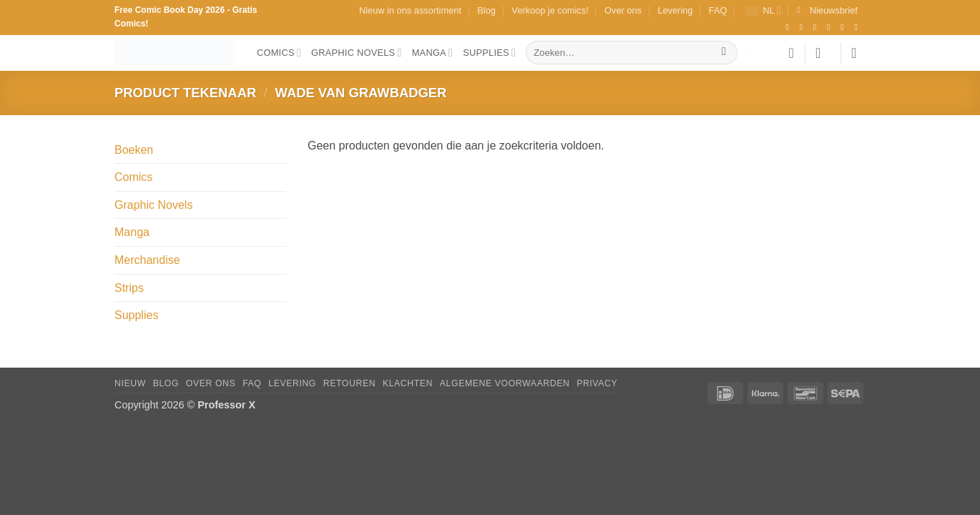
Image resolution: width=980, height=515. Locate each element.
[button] (827, 11)
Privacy (597, 383)
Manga (433, 53)
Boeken (134, 150)
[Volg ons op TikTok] (818, 27)
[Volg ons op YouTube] (858, 27)
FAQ (718, 10)
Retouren (349, 383)
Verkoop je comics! (550, 10)
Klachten (408, 383)
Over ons (623, 10)
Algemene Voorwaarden (505, 383)
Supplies (489, 53)
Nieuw (130, 383)
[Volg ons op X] (831, 27)
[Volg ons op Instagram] (804, 27)
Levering (675, 10)
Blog (486, 10)
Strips (129, 288)
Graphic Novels (357, 53)
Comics (279, 53)
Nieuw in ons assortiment (410, 10)
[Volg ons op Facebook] (790, 27)
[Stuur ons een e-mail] (845, 27)
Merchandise (147, 260)
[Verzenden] (724, 53)
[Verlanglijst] (791, 53)
